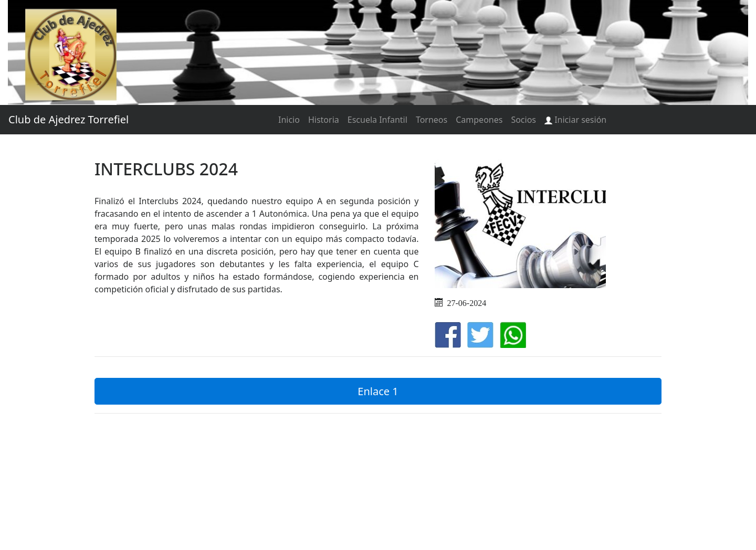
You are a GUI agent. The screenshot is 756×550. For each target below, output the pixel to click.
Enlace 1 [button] (378, 391)
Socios (523, 120)
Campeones (479, 120)
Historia (324, 120)
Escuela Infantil (377, 120)
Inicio (289, 120)
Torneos (432, 120)
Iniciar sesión (575, 120)
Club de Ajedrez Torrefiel (69, 119)
